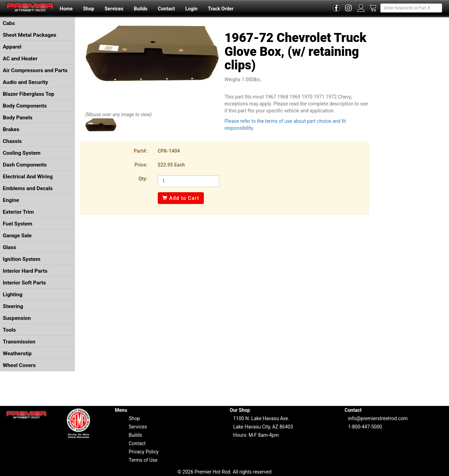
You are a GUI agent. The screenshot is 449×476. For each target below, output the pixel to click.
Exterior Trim (18, 212)
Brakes (11, 129)
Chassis (12, 141)
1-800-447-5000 (365, 427)
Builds (141, 9)
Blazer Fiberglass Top (29, 94)
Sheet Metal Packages (29, 35)
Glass (10, 247)
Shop (88, 9)
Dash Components (25, 165)
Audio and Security (25, 82)
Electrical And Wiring (28, 177)
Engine (11, 200)
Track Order (221, 9)
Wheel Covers (19, 365)
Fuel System (18, 224)
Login (191, 9)
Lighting (13, 295)
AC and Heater (20, 59)
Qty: (143, 179)
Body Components (25, 106)
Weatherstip (17, 354)
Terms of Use (143, 460)
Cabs (9, 23)
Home (66, 9)
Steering (13, 306)
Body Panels (18, 118)
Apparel (12, 47)
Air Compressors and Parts (35, 70)
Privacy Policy (144, 452)
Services (114, 9)
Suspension (17, 318)
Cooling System (22, 153)
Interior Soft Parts (24, 283)
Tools (9, 330)
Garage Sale (17, 236)
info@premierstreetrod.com (378, 418)
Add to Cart (181, 198)
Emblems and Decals (28, 188)
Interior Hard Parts (25, 271)
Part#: (141, 151)
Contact (166, 9)
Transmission (19, 342)
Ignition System (21, 259)
